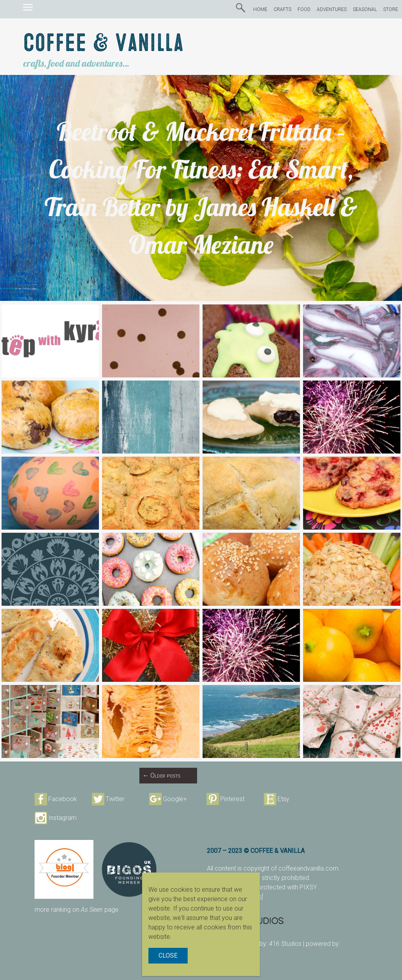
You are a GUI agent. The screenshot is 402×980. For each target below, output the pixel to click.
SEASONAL (365, 9)
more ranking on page (77, 910)
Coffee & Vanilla (103, 44)
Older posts (161, 775)
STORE (391, 9)
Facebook (63, 799)
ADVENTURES (332, 9)
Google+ (175, 799)
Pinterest (232, 799)
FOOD (304, 9)
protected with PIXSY (288, 887)
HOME (260, 9)
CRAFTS (282, 9)
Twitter (115, 799)
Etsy (283, 799)
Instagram (62, 818)
